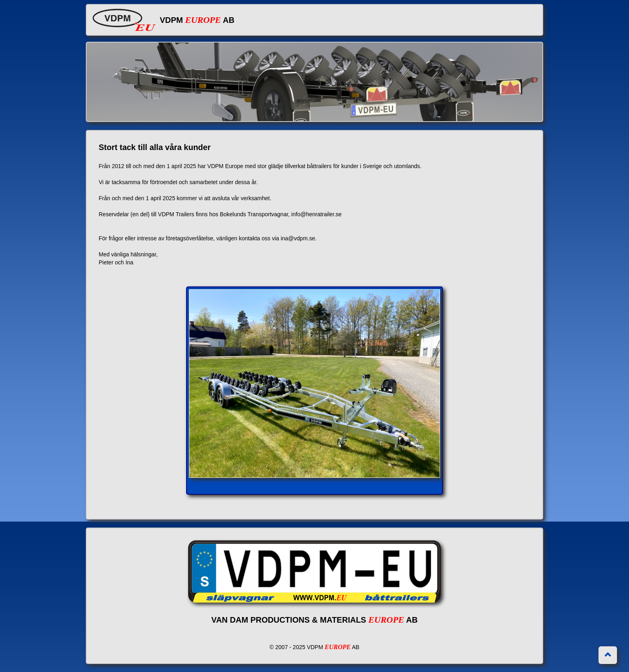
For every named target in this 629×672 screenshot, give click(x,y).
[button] (608, 655)
